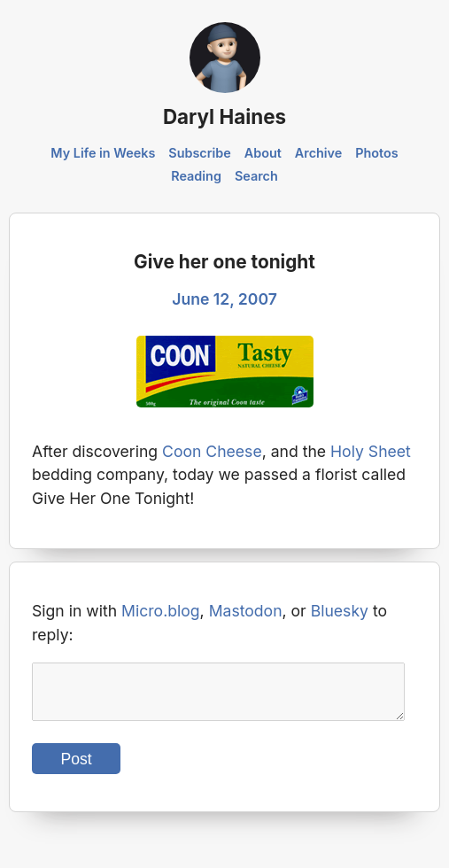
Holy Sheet (371, 451)
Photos (376, 153)
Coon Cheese (212, 451)
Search (256, 176)
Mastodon (246, 611)
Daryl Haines (224, 116)
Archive (319, 153)
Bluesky (340, 611)
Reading (196, 176)
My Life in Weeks (103, 153)
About (263, 153)
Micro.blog (161, 611)
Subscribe (200, 153)
